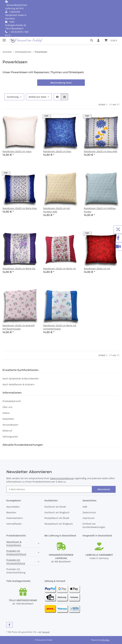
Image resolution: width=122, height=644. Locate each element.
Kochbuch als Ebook (55, 507)
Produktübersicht (12, 401)
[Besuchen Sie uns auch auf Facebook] (10, 625)
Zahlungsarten (10, 437)
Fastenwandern (15, 518)
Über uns (7, 407)
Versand (46, 632)
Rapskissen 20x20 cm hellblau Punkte (100, 210)
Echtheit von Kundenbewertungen (94, 525)
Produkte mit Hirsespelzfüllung (16, 562)
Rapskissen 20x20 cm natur (17, 151)
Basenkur (11, 512)
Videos (6, 413)
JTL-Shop (105, 640)
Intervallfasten (14, 524)
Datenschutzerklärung (62, 478)
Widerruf (7, 431)
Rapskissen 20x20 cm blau (57, 151)
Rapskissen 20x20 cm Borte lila (19, 269)
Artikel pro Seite (37, 97)
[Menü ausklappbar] (4, 39)
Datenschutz (89, 512)
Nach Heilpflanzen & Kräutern (19, 384)
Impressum (89, 518)
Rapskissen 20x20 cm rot (97, 269)
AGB (85, 507)
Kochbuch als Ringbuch (57, 512)
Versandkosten (10, 425)
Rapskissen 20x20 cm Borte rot (59, 269)
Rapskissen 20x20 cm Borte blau (20, 208)
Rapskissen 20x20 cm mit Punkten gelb (57, 210)
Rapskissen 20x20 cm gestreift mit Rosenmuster (19, 327)
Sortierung (13, 97)
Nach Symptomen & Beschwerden (21, 379)
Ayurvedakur (13, 507)
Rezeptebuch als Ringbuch (59, 524)
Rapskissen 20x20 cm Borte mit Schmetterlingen (60, 327)
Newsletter (8, 419)
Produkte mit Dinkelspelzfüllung (16, 553)
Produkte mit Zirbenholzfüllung (16, 571)
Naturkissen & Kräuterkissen (14, 543)
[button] (93, 40)
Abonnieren (104, 489)
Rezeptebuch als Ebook (57, 518)
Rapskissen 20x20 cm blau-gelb (101, 151)
